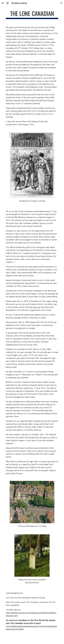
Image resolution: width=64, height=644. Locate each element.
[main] (32, 14)
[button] (3, 3)
